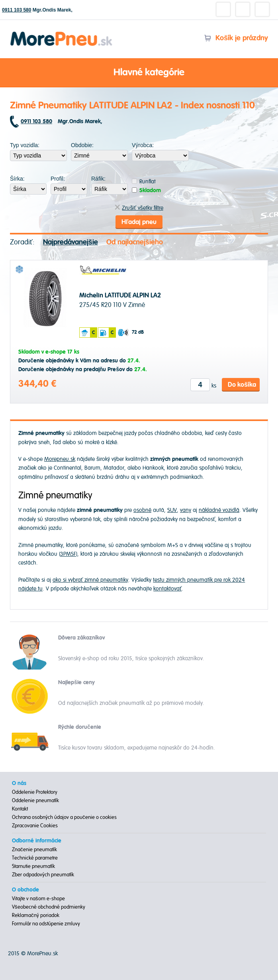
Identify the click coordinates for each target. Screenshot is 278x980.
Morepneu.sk (62, 33)
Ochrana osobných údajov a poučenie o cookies (64, 817)
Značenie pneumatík (34, 850)
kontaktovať (167, 589)
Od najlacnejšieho (135, 242)
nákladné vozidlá (219, 510)
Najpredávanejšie (70, 242)
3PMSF (68, 554)
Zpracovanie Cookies (35, 826)
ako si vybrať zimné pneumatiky (90, 580)
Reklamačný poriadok (36, 915)
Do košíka (242, 385)
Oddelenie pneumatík (35, 801)
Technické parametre (35, 858)
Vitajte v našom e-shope (38, 899)
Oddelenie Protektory (35, 792)
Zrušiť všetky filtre (139, 208)
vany (186, 510)
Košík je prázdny (236, 38)
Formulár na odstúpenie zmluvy (46, 924)
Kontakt (20, 809)
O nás (19, 783)
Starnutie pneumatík (33, 866)
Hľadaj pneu (139, 222)
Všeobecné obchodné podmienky (49, 907)
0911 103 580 (17, 10)
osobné (142, 510)
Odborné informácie (37, 841)
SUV (172, 510)
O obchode (25, 890)
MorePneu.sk (42, 953)
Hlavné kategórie (139, 73)
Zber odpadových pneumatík (43, 875)
